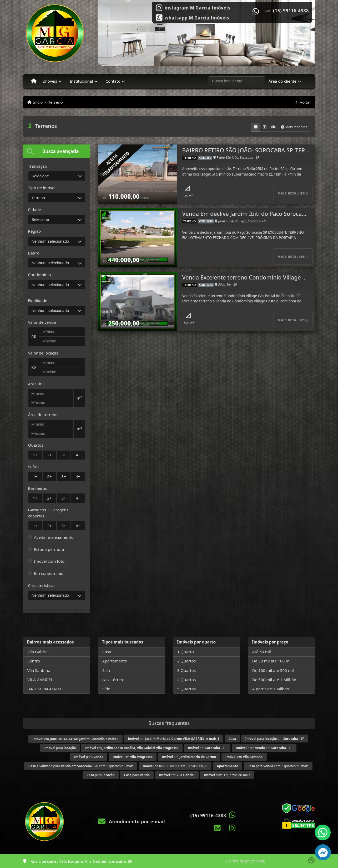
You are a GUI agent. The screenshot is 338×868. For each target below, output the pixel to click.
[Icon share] (193, 7)
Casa (107, 652)
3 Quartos (187, 670)
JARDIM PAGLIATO (44, 689)
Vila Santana (39, 670)
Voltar (303, 102)
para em (275, 739)
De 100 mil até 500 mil (273, 670)
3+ (64, 455)
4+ (78, 455)
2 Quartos (187, 661)
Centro (34, 661)
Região (35, 231)
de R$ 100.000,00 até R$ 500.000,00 (175, 766)
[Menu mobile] (34, 81)
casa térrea (113, 680)
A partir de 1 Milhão (271, 689)
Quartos (36, 445)
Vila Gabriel (38, 652)
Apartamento (115, 661)
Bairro (34, 253)
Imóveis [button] (50, 81)
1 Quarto (186, 652)
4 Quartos (187, 680)
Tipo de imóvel (42, 188)
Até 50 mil (262, 652)
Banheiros (38, 488)
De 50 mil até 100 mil (272, 661)
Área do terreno (43, 415)
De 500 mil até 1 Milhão (274, 680)
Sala (106, 670)
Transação (38, 166)
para (60, 748)
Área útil (36, 384)
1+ (35, 455)
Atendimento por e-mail (132, 822)
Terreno (55, 102)
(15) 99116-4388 (291, 11)
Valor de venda (42, 322)
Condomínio (40, 275)
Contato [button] (113, 81)
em (75, 739)
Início (35, 102)
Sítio (106, 689)
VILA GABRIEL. (41, 680)
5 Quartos (187, 689)
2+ (49, 455)
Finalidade (38, 300)
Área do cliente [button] (282, 81)
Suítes (34, 467)
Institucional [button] (81, 81)
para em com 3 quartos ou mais (81, 766)
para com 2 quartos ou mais (278, 766)
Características (42, 585)
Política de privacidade (246, 861)
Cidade (35, 209)
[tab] (57, 151)
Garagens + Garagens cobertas (48, 513)
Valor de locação (43, 353)
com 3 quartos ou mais (227, 775)
